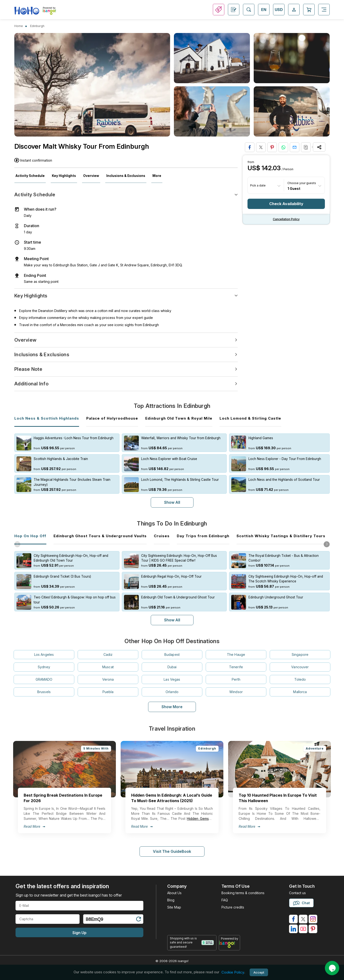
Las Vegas (172, 679)
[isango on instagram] (313, 919)
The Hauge (236, 654)
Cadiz (108, 654)
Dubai (172, 667)
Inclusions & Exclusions (126, 176)
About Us (174, 893)
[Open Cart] (309, 10)
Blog (171, 900)
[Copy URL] (306, 147)
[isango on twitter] (303, 919)
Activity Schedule (30, 176)
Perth (236, 679)
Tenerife (236, 667)
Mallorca (300, 692)
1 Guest (294, 188)
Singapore (300, 654)
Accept (259, 972)
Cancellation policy (286, 219)
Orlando (172, 692)
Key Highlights (64, 176)
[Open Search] (249, 10)
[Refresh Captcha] (138, 920)
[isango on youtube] (303, 929)
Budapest (172, 654)
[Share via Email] (295, 147)
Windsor (236, 692)
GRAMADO (44, 679)
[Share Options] (319, 147)
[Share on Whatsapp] (283, 147)
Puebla (108, 692)
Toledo (300, 679)
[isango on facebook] (293, 919)
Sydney (44, 667)
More (157, 176)
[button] (327, 544)
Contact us (297, 893)
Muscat (108, 667)
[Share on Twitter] (261, 147)
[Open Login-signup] (294, 10)
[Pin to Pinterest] (272, 147)
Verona (108, 679)
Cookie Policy (233, 972)
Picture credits (233, 907)
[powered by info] (229, 944)
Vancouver (300, 667)
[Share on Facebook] (250, 147)
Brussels (44, 692)
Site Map (174, 907)
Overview (91, 176)
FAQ (225, 900)
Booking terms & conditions (243, 893)
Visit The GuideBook (172, 851)
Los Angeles (44, 654)
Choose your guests (302, 183)
